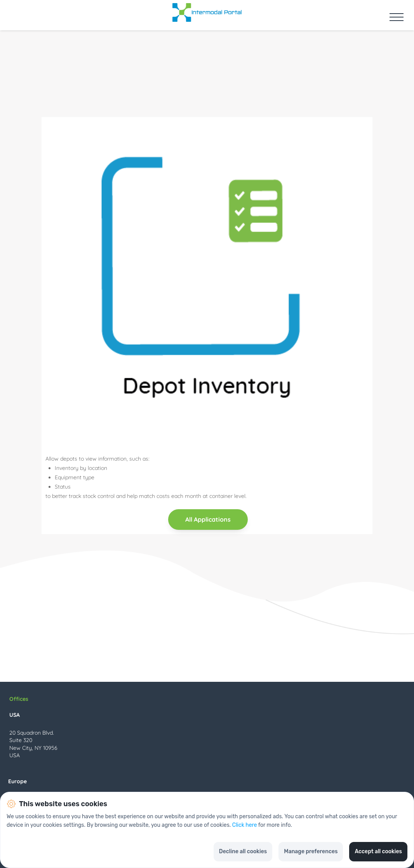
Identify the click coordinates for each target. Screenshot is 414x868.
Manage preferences (311, 851)
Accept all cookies (378, 851)
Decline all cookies (243, 851)
